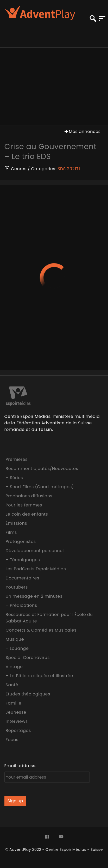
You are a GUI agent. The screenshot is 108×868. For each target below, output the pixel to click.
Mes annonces (82, 132)
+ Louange (17, 648)
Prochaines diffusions (29, 496)
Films (11, 532)
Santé (12, 685)
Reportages (18, 731)
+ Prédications (21, 605)
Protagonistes (21, 542)
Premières (17, 459)
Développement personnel (35, 551)
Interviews (17, 721)
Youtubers (17, 587)
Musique (15, 639)
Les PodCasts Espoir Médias (36, 569)
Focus (12, 740)
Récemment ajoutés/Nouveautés (42, 469)
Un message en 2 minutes (34, 596)
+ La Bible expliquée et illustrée (39, 676)
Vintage (14, 667)
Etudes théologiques (28, 694)
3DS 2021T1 (69, 169)
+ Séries (14, 478)
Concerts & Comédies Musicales (41, 630)
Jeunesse (16, 712)
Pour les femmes (24, 505)
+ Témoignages (23, 560)
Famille (14, 703)
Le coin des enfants (27, 514)
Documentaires (23, 578)
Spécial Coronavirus (28, 658)
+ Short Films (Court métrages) (40, 487)
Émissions (16, 523)
